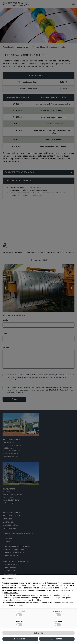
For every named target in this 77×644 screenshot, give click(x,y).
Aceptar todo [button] (57, 639)
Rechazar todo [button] (20, 639)
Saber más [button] (39, 633)
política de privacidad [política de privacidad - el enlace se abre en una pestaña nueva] (31, 585)
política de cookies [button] (11, 593)
